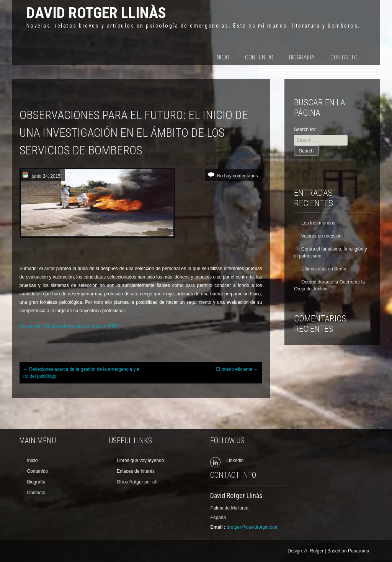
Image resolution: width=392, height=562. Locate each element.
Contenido (259, 57)
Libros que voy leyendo (140, 460)
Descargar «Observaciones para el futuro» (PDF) (69, 326)
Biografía (302, 57)
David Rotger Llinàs (96, 13)
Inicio (222, 57)
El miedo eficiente (237, 369)
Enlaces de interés (136, 471)
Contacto (344, 57)
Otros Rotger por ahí (138, 482)
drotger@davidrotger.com (253, 527)
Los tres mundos (318, 223)
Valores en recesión (321, 236)
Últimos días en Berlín (324, 269)
